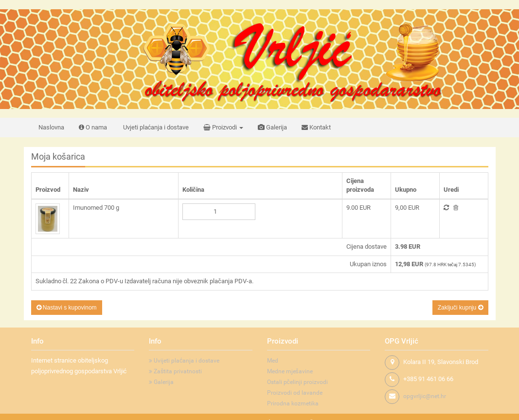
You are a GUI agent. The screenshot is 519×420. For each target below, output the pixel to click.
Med (273, 361)
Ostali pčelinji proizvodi (297, 382)
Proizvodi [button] (223, 127)
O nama (93, 127)
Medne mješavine (290, 371)
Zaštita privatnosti (175, 371)
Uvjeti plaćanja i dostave (155, 127)
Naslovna (51, 127)
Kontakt (316, 127)
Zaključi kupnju (460, 308)
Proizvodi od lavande (295, 393)
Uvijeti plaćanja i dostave (184, 361)
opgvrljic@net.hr (425, 396)
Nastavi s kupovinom (67, 308)
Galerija (272, 127)
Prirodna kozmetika (293, 403)
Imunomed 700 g (96, 208)
